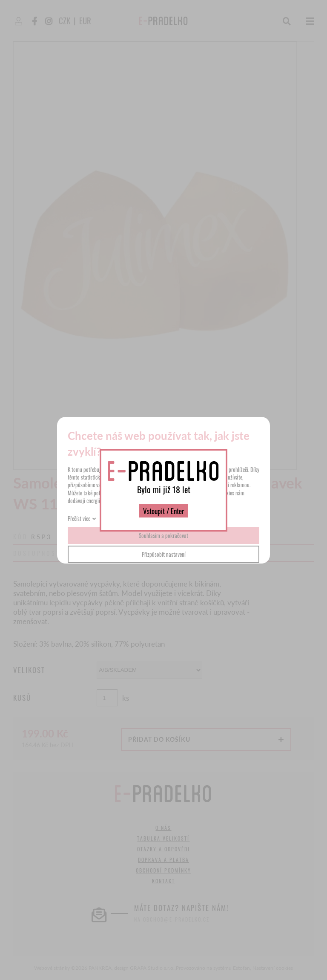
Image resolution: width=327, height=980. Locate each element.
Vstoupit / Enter (163, 511)
